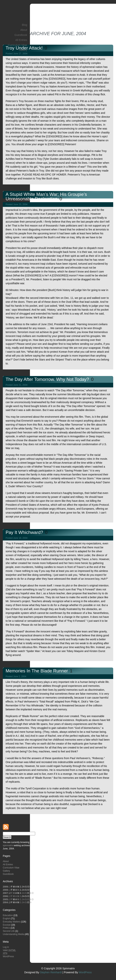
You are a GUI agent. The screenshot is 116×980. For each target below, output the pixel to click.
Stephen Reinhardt (51, 972)
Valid (9, 950)
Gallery (23, 50)
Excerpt (7, 925)
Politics (6, 928)
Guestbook (21, 35)
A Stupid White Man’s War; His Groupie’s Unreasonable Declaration (46, 197)
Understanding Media (13, 934)
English (6, 919)
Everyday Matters (12, 922)
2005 (5, 899)
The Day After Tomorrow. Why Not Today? (48, 379)
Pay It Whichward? (25, 532)
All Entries (21, 40)
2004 (5, 902)
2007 (5, 893)
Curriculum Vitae (17, 45)
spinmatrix (8, 845)
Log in (6, 947)
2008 (5, 890)
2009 (5, 887)
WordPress (8, 956)
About (24, 30)
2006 (5, 896)
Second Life (9, 931)
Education (8, 915)
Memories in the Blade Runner (37, 671)
